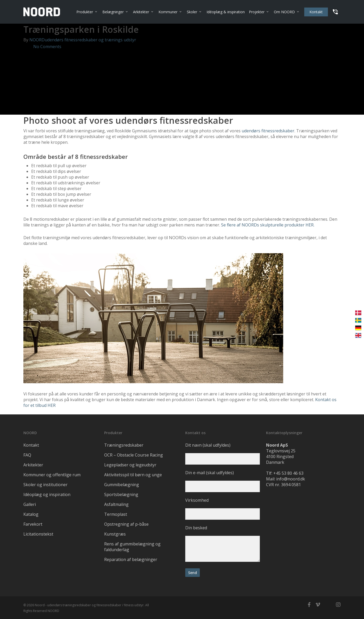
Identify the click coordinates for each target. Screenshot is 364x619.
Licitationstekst (38, 534)
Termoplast (116, 514)
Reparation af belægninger (131, 559)
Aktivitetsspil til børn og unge (133, 475)
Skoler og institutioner (45, 485)
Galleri (30, 504)
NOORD (37, 40)
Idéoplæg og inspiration (47, 494)
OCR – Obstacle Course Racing (134, 455)
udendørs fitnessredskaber (268, 131)
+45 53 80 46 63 (288, 473)
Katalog (31, 514)
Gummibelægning (122, 485)
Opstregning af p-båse (126, 524)
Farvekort (33, 524)
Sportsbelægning (121, 494)
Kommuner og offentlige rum (52, 475)
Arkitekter (33, 465)
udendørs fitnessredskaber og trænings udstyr (90, 40)
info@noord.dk (291, 479)
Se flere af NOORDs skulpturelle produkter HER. (268, 225)
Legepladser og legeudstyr (130, 465)
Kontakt (31, 445)
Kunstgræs (115, 534)
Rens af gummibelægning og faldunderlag (132, 547)
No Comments (42, 47)
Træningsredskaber (124, 445)
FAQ (27, 455)
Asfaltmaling (116, 504)
